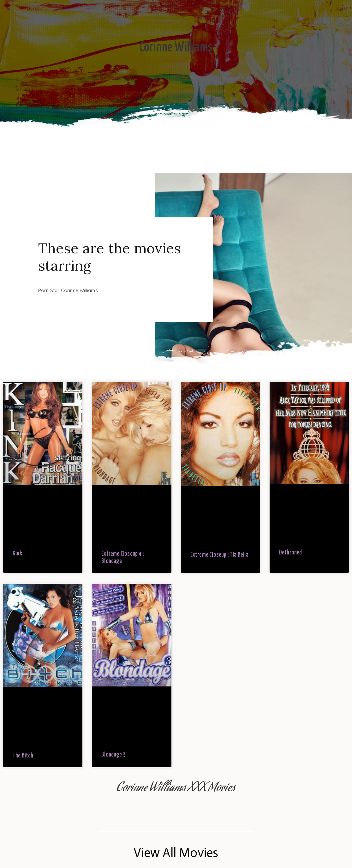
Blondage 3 (113, 755)
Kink (17, 554)
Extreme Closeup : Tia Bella (219, 555)
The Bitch (23, 756)
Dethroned (291, 553)
